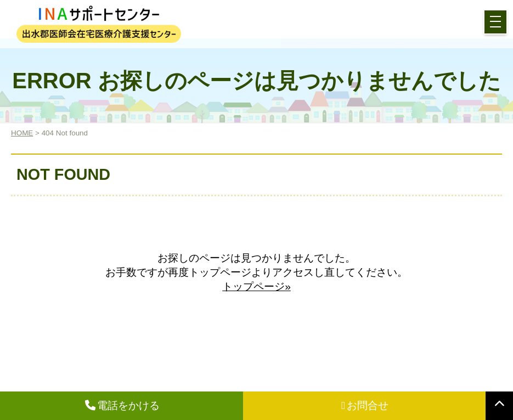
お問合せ (365, 405)
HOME (22, 133)
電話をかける (122, 405)
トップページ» (256, 286)
